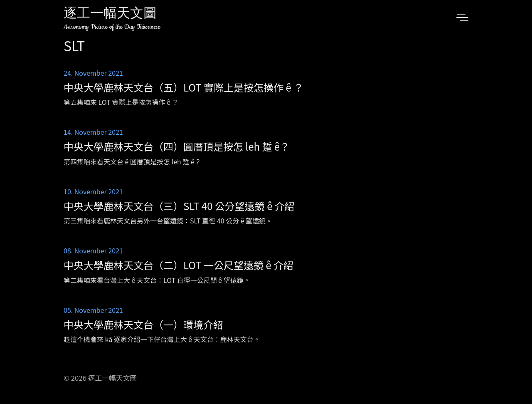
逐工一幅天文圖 (110, 14)
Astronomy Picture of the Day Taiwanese (112, 27)
